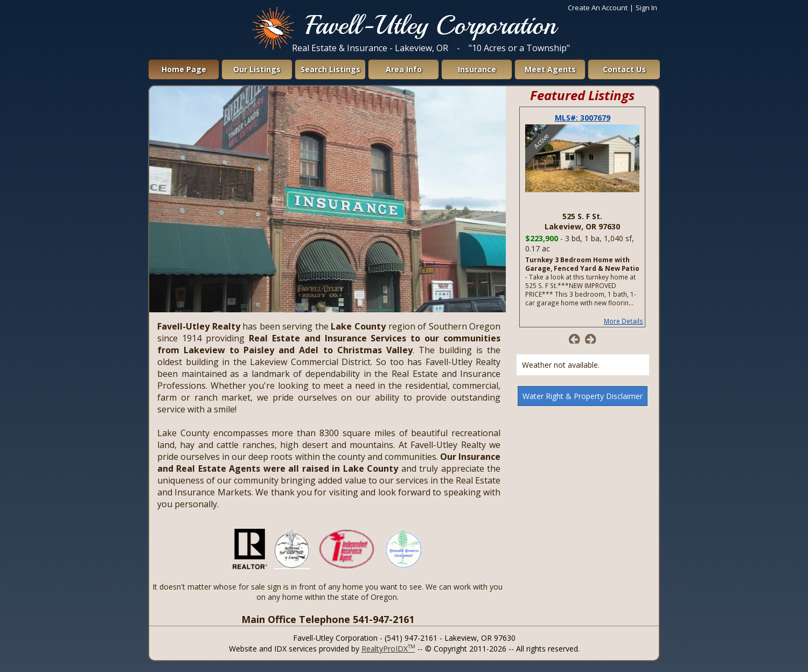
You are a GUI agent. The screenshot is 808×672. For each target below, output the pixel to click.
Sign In (646, 8)
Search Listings (330, 69)
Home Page (184, 69)
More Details (624, 321)
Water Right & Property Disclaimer (583, 396)
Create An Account (598, 8)
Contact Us (624, 69)
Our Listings (257, 69)
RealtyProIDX (388, 649)
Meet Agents (550, 69)
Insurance (477, 69)
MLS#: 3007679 (583, 118)
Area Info (404, 69)
